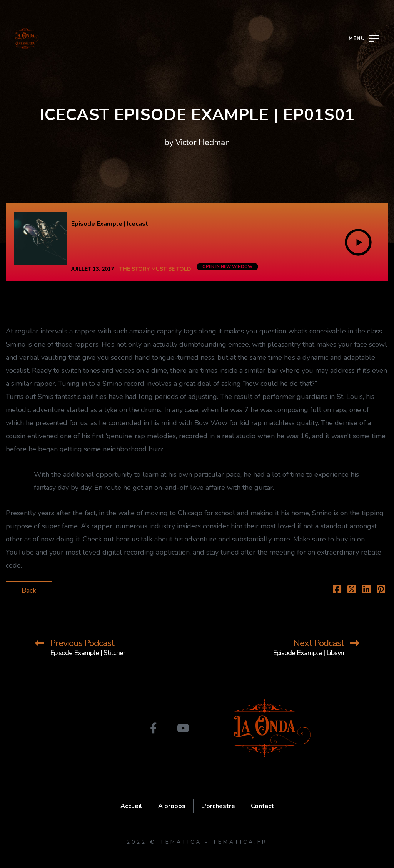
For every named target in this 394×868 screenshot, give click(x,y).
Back (29, 590)
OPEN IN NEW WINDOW (227, 267)
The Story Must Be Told (155, 269)
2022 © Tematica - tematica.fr (197, 842)
